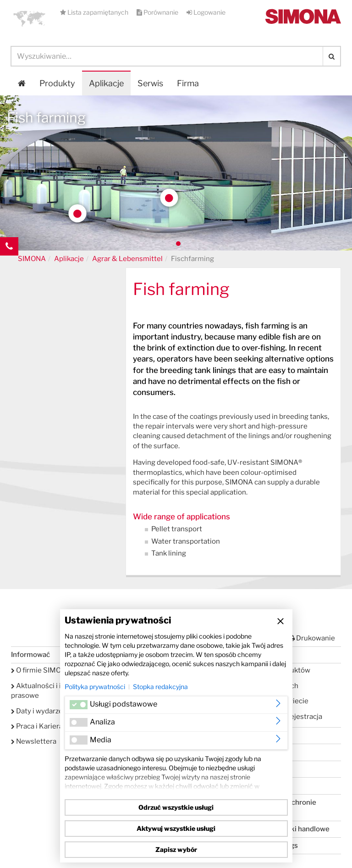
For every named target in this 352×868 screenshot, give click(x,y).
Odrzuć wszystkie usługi (176, 807)
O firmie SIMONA (41, 670)
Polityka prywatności (95, 687)
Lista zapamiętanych (95, 12)
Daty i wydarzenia (42, 711)
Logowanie (206, 12)
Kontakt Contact (9, 265)
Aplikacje (106, 83)
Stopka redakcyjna (160, 687)
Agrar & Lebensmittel (127, 259)
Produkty (57, 83)
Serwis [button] (150, 83)
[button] (29, 18)
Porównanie (158, 12)
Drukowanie (312, 638)
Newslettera (34, 741)
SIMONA (32, 259)
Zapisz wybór (176, 849)
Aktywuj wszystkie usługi (176, 828)
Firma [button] (188, 83)
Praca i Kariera (37, 726)
